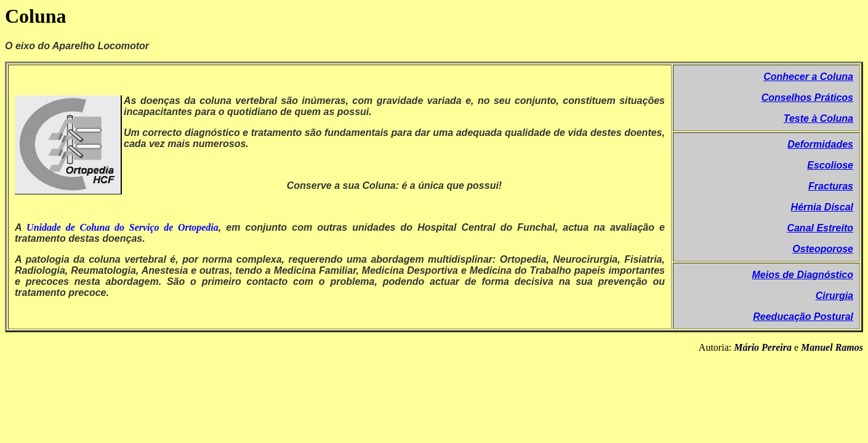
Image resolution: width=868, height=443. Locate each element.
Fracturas (831, 186)
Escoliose (830, 165)
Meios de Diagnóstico (803, 275)
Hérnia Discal (822, 207)
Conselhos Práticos (807, 98)
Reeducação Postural (803, 317)
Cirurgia (834, 296)
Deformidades (820, 144)
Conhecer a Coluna (808, 77)
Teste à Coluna (818, 118)
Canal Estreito (820, 228)
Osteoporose (823, 249)
